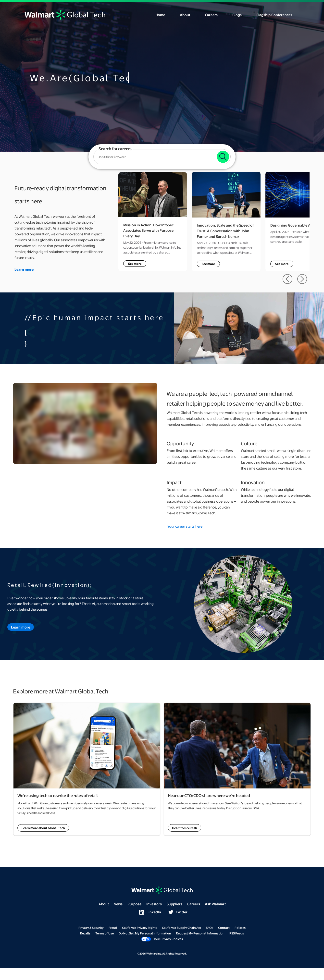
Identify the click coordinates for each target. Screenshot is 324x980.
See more (135, 264)
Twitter (178, 912)
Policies (240, 928)
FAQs (210, 928)
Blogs (237, 15)
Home (160, 15)
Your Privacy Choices (162, 939)
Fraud (113, 928)
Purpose (134, 904)
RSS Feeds (237, 933)
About (185, 15)
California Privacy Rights (140, 928)
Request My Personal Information (200, 933)
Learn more (21, 627)
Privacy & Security (91, 928)
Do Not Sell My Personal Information (145, 933)
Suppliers (174, 904)
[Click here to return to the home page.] (65, 14)
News (118, 904)
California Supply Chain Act (181, 928)
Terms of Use (105, 933)
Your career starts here (185, 526)
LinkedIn (150, 912)
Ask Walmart (215, 904)
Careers (211, 15)
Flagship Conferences (274, 15)
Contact (224, 928)
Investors (154, 904)
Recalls (85, 933)
